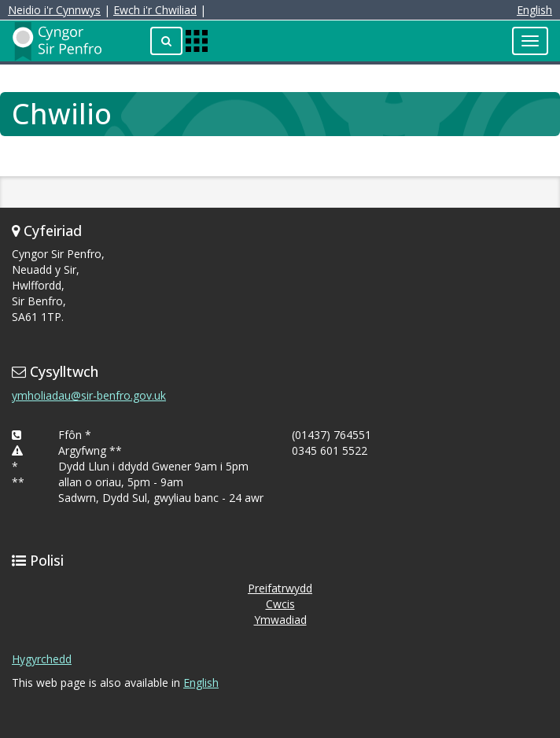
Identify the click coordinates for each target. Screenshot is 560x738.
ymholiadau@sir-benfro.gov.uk (89, 395)
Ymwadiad (280, 620)
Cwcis (280, 604)
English (534, 10)
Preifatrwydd (280, 588)
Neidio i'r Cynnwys (54, 10)
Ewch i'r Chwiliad (155, 10)
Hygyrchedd (42, 659)
